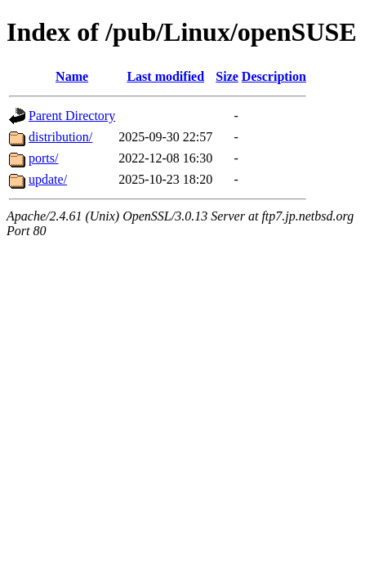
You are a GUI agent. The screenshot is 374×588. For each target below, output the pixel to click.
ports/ (43, 158)
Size (227, 76)
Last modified (165, 76)
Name (72, 76)
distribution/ (60, 137)
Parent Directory (72, 116)
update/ (48, 179)
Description (274, 76)
